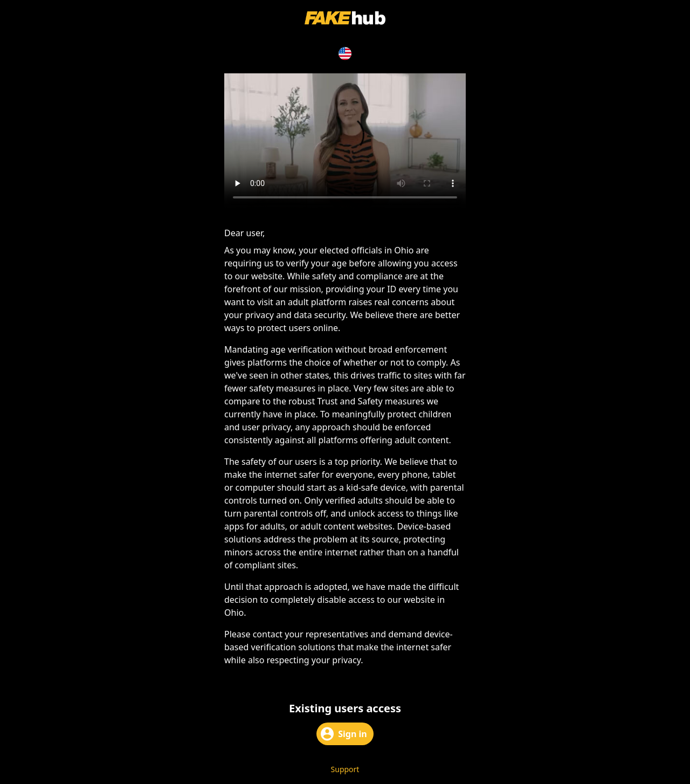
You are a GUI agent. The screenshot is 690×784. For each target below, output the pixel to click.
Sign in (344, 734)
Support (345, 769)
